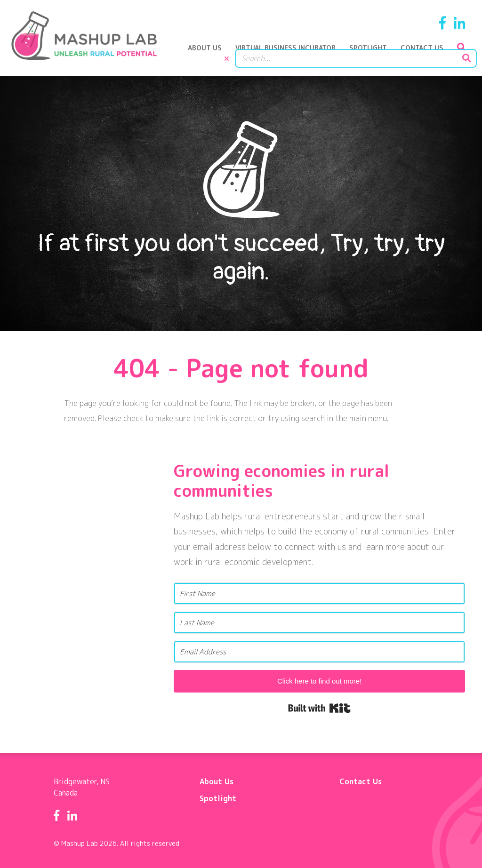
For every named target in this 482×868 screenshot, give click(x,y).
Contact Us (427, 54)
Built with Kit (319, 704)
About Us (210, 54)
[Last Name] (319, 619)
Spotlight (373, 54)
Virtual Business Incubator (291, 54)
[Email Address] (319, 648)
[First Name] (319, 590)
